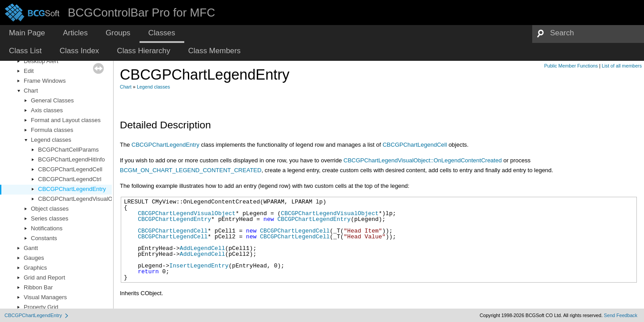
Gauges (34, 258)
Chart (31, 91)
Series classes (50, 218)
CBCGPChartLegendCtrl (70, 179)
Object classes (50, 209)
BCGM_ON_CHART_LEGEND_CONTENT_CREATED (191, 170)
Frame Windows (45, 81)
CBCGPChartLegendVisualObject (81, 199)
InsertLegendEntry (199, 266)
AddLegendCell (202, 248)
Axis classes (47, 110)
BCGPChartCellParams (68, 150)
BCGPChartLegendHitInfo (72, 159)
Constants (44, 238)
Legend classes (51, 140)
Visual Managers (45, 297)
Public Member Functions (571, 66)
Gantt (31, 248)
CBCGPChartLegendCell (70, 169)
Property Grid (41, 307)
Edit (29, 71)
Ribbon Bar (38, 287)
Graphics (35, 268)
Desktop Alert (41, 61)
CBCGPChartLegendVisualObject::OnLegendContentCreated (423, 160)
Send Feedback (621, 315)
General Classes (52, 100)
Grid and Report (44, 278)
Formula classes (52, 130)
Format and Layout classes (66, 120)
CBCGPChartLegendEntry (72, 189)
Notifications (47, 228)
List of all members (622, 66)
